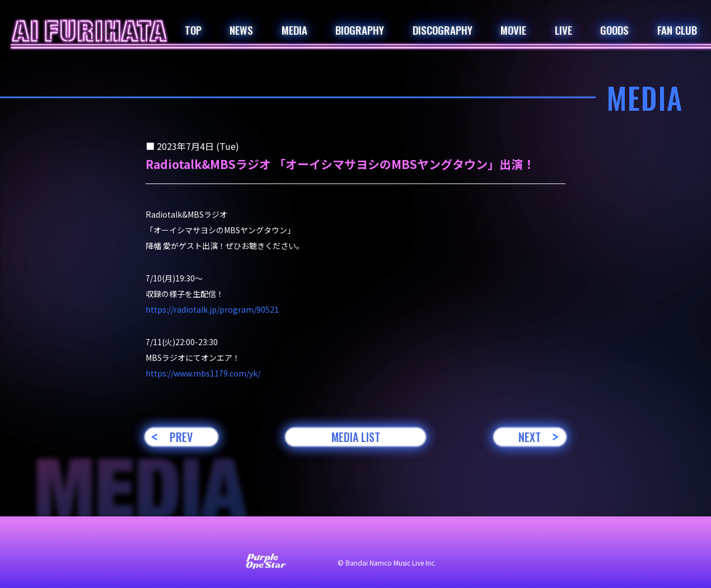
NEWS (241, 30)
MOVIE (513, 30)
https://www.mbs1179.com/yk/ (203, 373)
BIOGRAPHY (360, 30)
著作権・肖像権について (472, 539)
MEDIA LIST (356, 437)
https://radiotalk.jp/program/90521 (212, 309)
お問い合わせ (204, 539)
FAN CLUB (677, 30)
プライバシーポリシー (372, 539)
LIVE (563, 30)
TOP (193, 30)
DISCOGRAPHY (443, 30)
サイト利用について (280, 539)
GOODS (614, 30)
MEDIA (294, 30)
